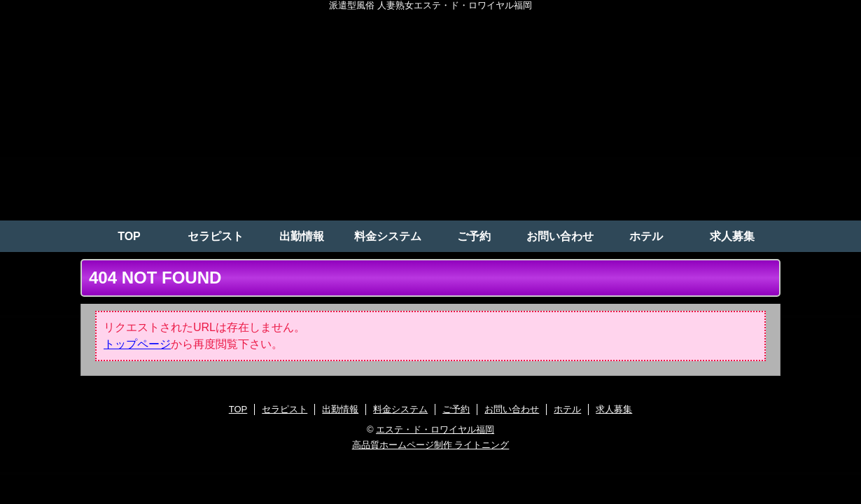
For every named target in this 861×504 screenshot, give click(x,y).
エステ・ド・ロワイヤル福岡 (435, 429)
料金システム (388, 236)
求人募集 (732, 236)
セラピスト (216, 236)
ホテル (646, 236)
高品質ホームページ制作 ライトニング (431, 445)
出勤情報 (302, 236)
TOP (129, 236)
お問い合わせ (560, 236)
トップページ (137, 344)
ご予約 (474, 236)
